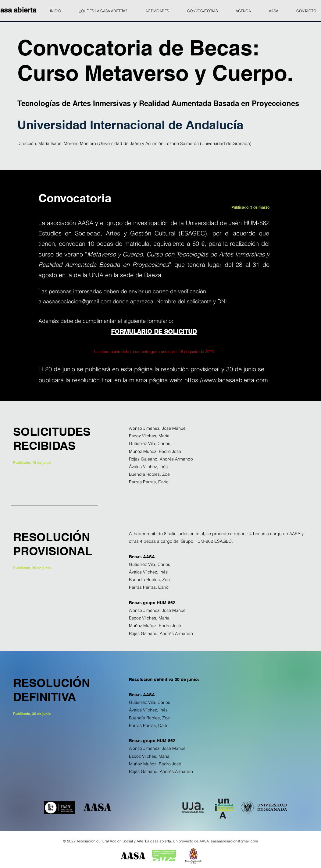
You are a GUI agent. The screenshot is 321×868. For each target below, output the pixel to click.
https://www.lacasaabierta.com (226, 380)
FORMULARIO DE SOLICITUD (154, 332)
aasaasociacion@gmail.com (77, 301)
